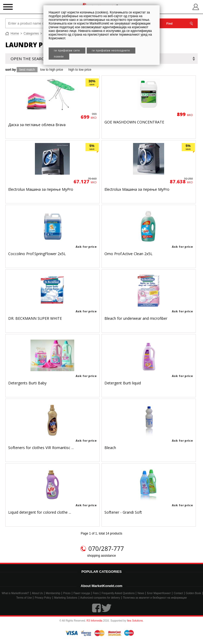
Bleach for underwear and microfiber (136, 318)
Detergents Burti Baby (27, 383)
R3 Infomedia (94, 621)
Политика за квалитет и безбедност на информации (155, 598)
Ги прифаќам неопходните (111, 51)
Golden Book (193, 593)
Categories (31, 34)
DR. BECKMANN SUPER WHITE (35, 318)
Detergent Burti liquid (123, 383)
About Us (37, 593)
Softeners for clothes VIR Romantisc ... (41, 448)
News (141, 593)
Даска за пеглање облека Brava (37, 125)
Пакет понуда (82, 593)
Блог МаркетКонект (159, 593)
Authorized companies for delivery (100, 598)
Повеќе (59, 57)
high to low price (80, 70)
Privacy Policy (43, 598)
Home (15, 34)
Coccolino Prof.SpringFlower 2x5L (37, 254)
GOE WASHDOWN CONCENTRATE (134, 122)
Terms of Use (24, 598)
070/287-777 (106, 548)
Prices (67, 593)
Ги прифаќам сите (67, 51)
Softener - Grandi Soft (123, 512)
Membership (53, 593)
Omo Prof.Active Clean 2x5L (128, 254)
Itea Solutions (135, 621)
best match (27, 70)
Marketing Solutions (66, 598)
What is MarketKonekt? (15, 593)
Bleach (110, 448)
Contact (178, 593)
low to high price (52, 70)
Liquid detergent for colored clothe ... (40, 512)
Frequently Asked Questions (118, 593)
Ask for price (86, 247)
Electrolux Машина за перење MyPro (41, 189)
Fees (96, 593)
